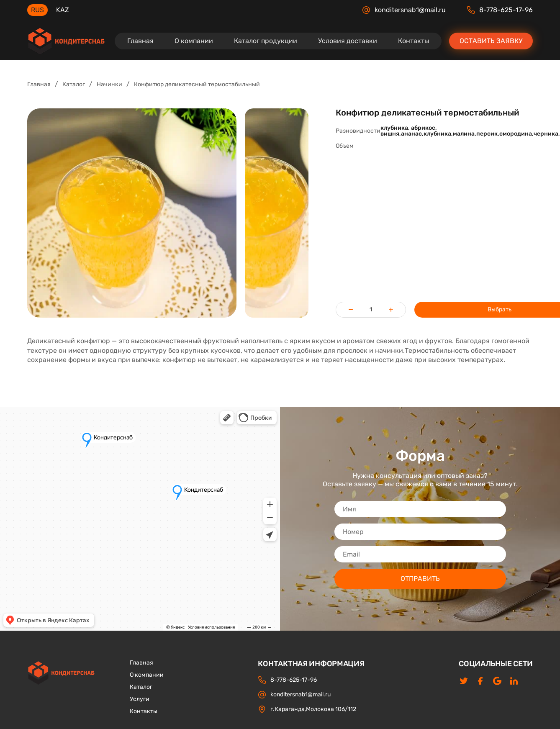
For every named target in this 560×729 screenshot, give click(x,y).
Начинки (109, 84)
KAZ (63, 10)
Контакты (414, 41)
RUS (37, 10)
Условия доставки (348, 41)
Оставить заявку (491, 41)
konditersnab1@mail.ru (404, 10)
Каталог (74, 84)
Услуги (140, 699)
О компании (194, 41)
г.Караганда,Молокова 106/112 (307, 709)
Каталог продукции (266, 41)
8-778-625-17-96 (500, 10)
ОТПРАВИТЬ (420, 579)
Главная (140, 41)
